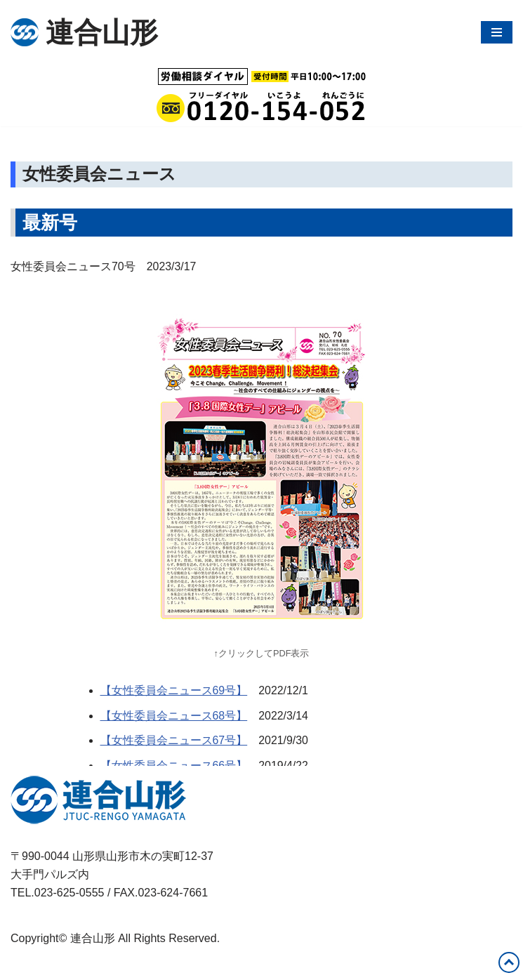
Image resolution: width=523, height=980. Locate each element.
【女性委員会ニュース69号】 (174, 691)
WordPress (136, 965)
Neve (24, 965)
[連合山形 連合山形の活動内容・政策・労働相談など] (84, 32)
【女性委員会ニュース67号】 (174, 741)
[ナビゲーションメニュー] (497, 32)
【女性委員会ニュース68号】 (174, 716)
